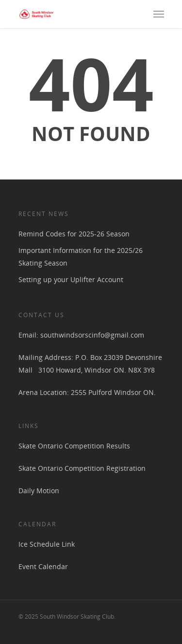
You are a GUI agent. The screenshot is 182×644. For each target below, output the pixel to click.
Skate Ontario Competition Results (74, 446)
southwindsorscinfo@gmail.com (92, 335)
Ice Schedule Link (47, 544)
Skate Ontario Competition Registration (82, 468)
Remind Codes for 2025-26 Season (74, 234)
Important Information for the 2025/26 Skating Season (81, 257)
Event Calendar (43, 566)
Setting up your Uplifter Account (71, 279)
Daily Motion (39, 491)
